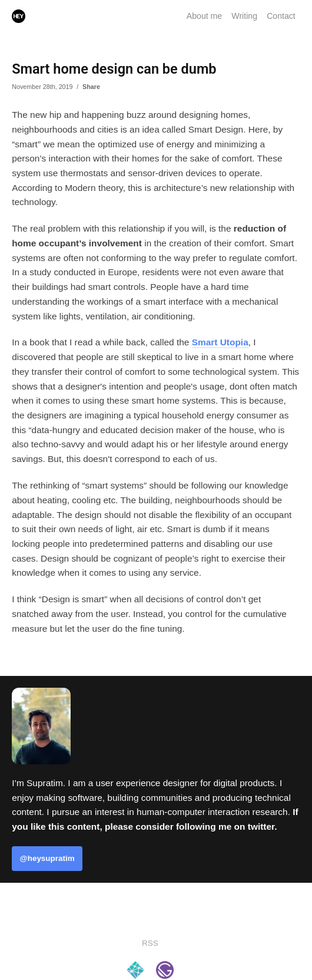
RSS (150, 943)
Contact (281, 16)
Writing (244, 16)
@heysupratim (47, 858)
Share (91, 87)
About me (204, 16)
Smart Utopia (220, 342)
